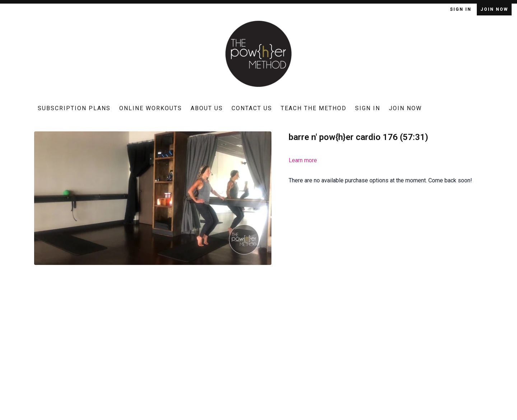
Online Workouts (151, 108)
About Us (207, 108)
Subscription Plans (74, 108)
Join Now (494, 9)
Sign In (462, 9)
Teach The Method (314, 108)
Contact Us (252, 108)
